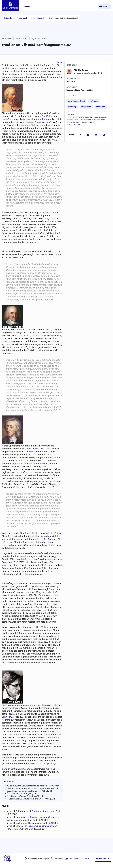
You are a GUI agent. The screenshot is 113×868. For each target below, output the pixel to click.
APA (75, 125)
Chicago (69, 125)
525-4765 (59, 859)
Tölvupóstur (79, 859)
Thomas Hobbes (38, 817)
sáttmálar (94, 101)
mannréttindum (15, 542)
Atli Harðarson (81, 70)
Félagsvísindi (22, 18)
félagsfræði (86, 107)
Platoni (46, 119)
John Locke (32, 449)
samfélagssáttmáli (76, 101)
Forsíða (9, 18)
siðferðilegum (49, 539)
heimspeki (101, 107)
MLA (80, 125)
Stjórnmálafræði (38, 18)
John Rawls (8, 717)
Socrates (36, 811)
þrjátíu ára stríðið (37, 472)
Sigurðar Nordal (29, 786)
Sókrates (12, 125)
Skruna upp (103, 859)
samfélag (72, 107)
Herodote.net (35, 823)
